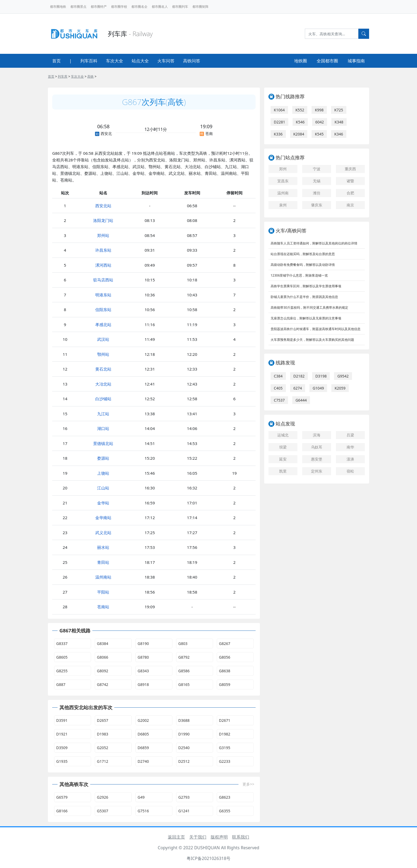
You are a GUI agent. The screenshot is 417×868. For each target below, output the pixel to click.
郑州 (283, 169)
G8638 (225, 671)
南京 (350, 205)
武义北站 (103, 533)
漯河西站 (103, 265)
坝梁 (283, 447)
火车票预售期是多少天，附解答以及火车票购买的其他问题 (312, 340)
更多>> (248, 784)
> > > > (72, 76)
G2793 (184, 797)
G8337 (62, 644)
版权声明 (219, 837)
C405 (278, 388)
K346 (339, 134)
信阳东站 (103, 310)
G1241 (184, 811)
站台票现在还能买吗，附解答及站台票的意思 (303, 254)
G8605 (62, 657)
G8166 (62, 811)
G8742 (103, 684)
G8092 (103, 671)
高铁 (90, 76)
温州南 (283, 193)
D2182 (299, 376)
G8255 (62, 671)
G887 (61, 684)
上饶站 (103, 473)
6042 (320, 122)
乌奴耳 (317, 447)
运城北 (283, 435)
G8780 (143, 657)
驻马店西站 (103, 280)
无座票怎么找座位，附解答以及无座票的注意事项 (306, 318)
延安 (283, 459)
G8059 (225, 684)
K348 (339, 122)
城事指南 (356, 61)
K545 (319, 134)
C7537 (279, 400)
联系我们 (241, 837)
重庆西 (350, 169)
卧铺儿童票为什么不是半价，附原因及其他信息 (304, 297)
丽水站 (103, 547)
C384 (278, 376)
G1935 (62, 761)
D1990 (184, 734)
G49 (141, 797)
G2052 (103, 748)
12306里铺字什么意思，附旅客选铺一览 (299, 275)
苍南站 (103, 607)
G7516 (143, 811)
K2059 (340, 388)
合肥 (350, 193)
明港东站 (103, 295)
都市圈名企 (139, 7)
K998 (319, 110)
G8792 (184, 657)
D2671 (225, 720)
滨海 (317, 435)
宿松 (350, 471)
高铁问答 (192, 61)
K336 (278, 134)
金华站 (103, 503)
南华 (350, 447)
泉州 (283, 205)
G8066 (103, 657)
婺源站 (103, 458)
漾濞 (350, 459)
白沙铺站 (103, 399)
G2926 (103, 797)
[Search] (332, 34)
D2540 (184, 748)
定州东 (317, 471)
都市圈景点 (78, 7)
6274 (298, 388)
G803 (183, 644)
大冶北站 (103, 384)
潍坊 (317, 193)
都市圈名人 (160, 7)
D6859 (143, 748)
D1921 (62, 734)
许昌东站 (103, 250)
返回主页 (176, 837)
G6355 (225, 811)
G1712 (103, 761)
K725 (339, 110)
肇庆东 (317, 205)
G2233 (225, 761)
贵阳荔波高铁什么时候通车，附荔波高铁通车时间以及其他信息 (316, 329)
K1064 (279, 110)
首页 (56, 61)
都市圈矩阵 (200, 7)
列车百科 (89, 61)
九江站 (103, 414)
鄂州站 (103, 354)
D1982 (225, 734)
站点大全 (140, 61)
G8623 (225, 797)
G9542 (343, 376)
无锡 (317, 181)
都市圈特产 (99, 7)
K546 (300, 122)
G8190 (143, 644)
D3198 (321, 376)
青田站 (103, 562)
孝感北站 (103, 324)
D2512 (184, 761)
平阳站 (103, 592)
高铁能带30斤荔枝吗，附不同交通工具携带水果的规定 (309, 307)
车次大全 (115, 61)
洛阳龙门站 (103, 220)
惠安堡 (317, 459)
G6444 (301, 400)
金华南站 (103, 518)
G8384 (103, 644)
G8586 (184, 671)
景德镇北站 (103, 443)
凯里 (283, 471)
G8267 (225, 644)
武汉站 (103, 339)
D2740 (143, 761)
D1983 (103, 734)
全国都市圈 (327, 61)
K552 (300, 110)
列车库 (63, 76)
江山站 (103, 488)
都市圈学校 (119, 7)
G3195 (225, 748)
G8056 (225, 657)
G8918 (143, 684)
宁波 (317, 169)
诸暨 (350, 181)
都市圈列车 (180, 7)
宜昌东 (283, 181)
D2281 (279, 122)
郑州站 (103, 235)
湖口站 (103, 428)
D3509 (62, 748)
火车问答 (166, 61)
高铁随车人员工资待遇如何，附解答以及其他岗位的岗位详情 (314, 243)
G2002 (143, 720)
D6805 (143, 734)
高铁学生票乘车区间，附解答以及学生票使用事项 (306, 286)
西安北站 (103, 206)
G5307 (103, 811)
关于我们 (198, 837)
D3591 (62, 720)
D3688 (184, 720)
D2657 (103, 720)
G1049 (318, 388)
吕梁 (350, 435)
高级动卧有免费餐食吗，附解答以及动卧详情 (303, 265)
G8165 (184, 684)
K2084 (299, 134)
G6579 (62, 797)
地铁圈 (301, 61)
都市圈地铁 (58, 7)
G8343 (143, 671)
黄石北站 (103, 369)
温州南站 (103, 577)
